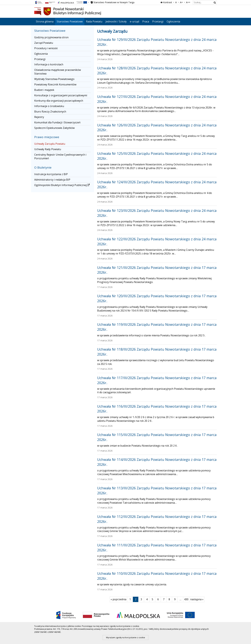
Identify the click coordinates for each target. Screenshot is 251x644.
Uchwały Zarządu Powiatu (50, 144)
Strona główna (45, 21)
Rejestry (39, 117)
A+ (181, 2)
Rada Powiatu (94, 21)
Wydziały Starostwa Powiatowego (54, 79)
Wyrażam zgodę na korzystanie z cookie (125, 637)
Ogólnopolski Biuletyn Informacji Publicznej (62, 185)
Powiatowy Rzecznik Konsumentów (55, 84)
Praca (146, 21)
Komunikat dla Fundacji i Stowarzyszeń (57, 122)
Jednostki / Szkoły (116, 21)
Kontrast (166, 2)
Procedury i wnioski (46, 48)
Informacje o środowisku (49, 106)
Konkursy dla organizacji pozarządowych (59, 101)
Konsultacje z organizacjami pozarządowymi (61, 95)
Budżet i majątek (44, 90)
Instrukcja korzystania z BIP (51, 174)
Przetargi (158, 21)
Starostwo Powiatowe (70, 21)
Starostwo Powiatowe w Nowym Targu (112, 2)
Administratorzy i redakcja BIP (52, 180)
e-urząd (134, 21)
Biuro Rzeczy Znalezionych (50, 112)
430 (187, 599)
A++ (188, 2)
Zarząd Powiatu (44, 43)
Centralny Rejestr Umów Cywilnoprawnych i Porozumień (60, 156)
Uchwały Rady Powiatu (48, 149)
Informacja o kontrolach (49, 64)
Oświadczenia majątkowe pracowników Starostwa (58, 72)
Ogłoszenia (173, 21)
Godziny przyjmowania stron (51, 37)
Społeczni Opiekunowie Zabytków (54, 128)
